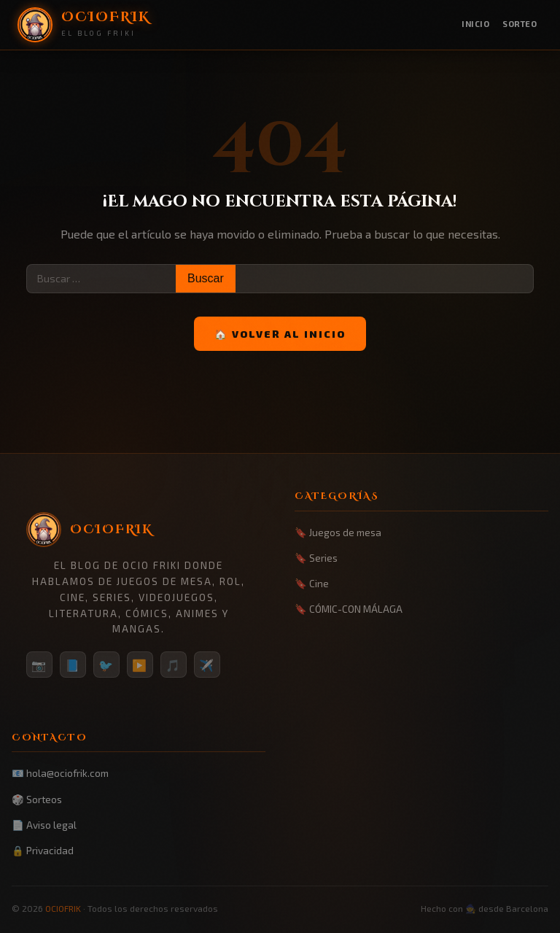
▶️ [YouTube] (140, 665)
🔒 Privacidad (43, 850)
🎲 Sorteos (37, 799)
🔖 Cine (312, 583)
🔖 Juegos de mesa (338, 532)
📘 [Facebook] (73, 665)
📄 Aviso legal (44, 825)
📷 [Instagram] (39, 665)
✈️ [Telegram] (207, 665)
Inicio (475, 24)
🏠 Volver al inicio (280, 334)
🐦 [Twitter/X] (106, 665)
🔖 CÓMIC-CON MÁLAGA (349, 609)
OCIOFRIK (63, 908)
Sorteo (520, 24)
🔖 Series (316, 558)
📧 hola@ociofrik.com (60, 773)
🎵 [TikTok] (174, 665)
